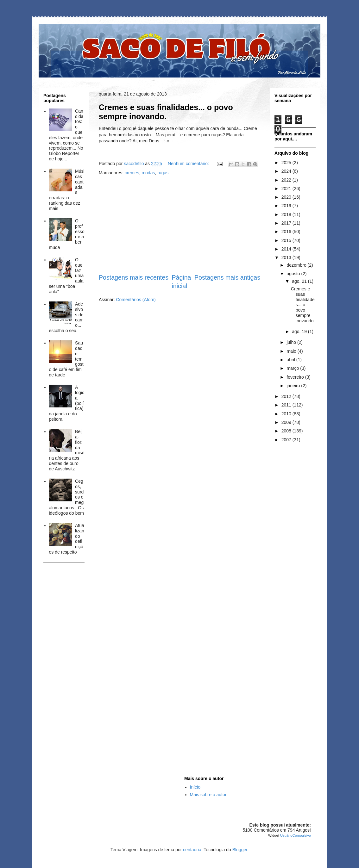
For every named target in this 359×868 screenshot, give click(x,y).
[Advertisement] (179, 225)
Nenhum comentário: (189, 164)
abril (291, 360)
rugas (163, 173)
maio (292, 351)
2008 (287, 431)
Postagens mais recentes (134, 277)
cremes (132, 173)
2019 (287, 206)
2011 (287, 405)
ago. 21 (300, 281)
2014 (287, 249)
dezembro (297, 265)
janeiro (294, 386)
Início (195, 787)
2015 (287, 240)
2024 (287, 171)
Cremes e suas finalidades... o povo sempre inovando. (166, 112)
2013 (287, 257)
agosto (294, 274)
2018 (287, 214)
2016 (287, 232)
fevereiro (296, 377)
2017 (287, 223)
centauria (192, 850)
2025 (287, 163)
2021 (287, 189)
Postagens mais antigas (227, 277)
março (293, 368)
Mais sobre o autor (208, 795)
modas (148, 173)
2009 (287, 422)
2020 (287, 197)
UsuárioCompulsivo (296, 835)
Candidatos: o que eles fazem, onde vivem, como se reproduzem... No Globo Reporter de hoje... (66, 135)
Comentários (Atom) (136, 300)
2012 (287, 396)
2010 (287, 414)
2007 (287, 440)
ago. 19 (300, 332)
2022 (287, 180)
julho (292, 342)
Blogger (240, 850)
